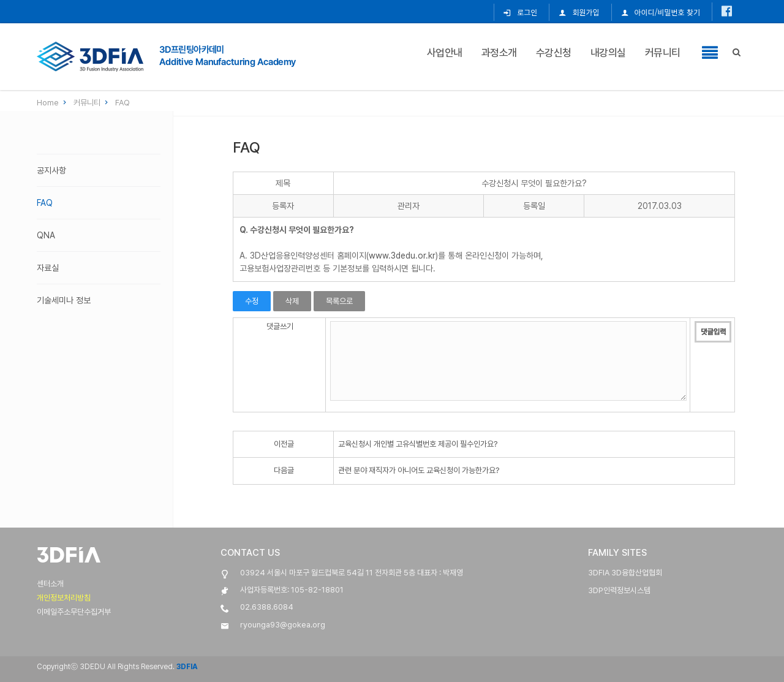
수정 (252, 301)
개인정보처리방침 (64, 598)
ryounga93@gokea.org (283, 625)
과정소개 (499, 52)
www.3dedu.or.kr (402, 256)
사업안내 (445, 52)
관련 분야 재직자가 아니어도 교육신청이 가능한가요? (419, 470)
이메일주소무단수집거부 (74, 612)
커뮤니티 (663, 52)
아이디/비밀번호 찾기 (661, 12)
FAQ (123, 103)
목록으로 (339, 301)
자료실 (48, 268)
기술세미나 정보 (64, 300)
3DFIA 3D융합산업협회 (625, 573)
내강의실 (608, 52)
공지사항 (51, 170)
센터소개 (50, 584)
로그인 (520, 12)
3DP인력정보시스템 (619, 590)
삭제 (292, 301)
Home (53, 103)
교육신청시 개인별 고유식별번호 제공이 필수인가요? (418, 444)
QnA (46, 235)
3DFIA (186, 667)
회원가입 (579, 12)
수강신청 (554, 52)
